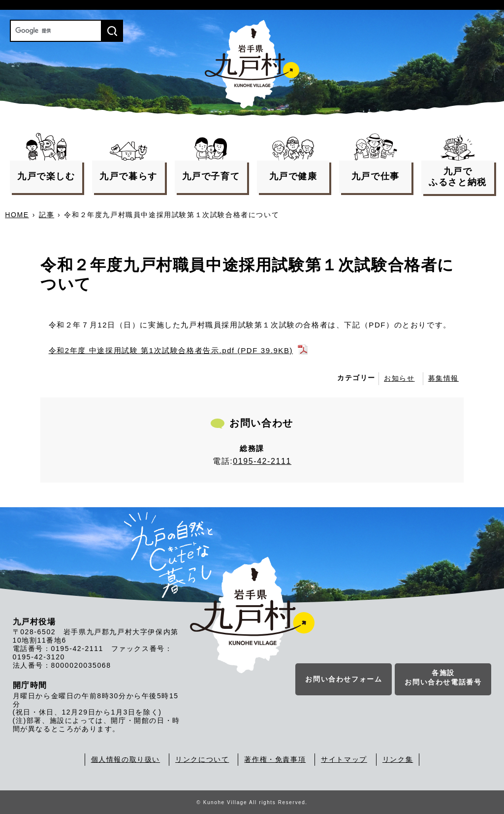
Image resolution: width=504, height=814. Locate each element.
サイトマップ (344, 759)
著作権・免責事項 (275, 759)
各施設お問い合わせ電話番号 (443, 678)
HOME (17, 215)
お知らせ (399, 378)
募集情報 (443, 378)
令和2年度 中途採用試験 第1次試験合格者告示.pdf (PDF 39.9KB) (171, 350)
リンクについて (202, 759)
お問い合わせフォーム (344, 679)
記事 (47, 215)
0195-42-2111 (262, 461)
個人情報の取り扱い (126, 759)
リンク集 (398, 759)
